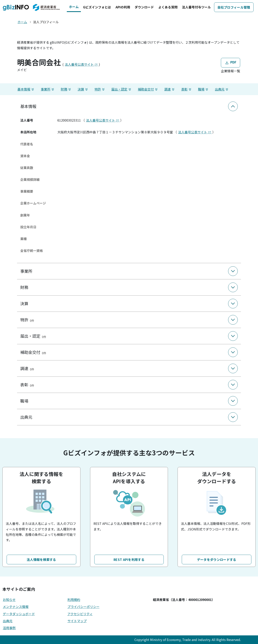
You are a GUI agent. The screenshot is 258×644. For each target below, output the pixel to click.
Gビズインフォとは (97, 7)
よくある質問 (168, 7)
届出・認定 (122, 89)
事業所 (48, 89)
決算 (83, 89)
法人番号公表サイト (82, 64)
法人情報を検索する (41, 559)
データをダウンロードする (217, 559)
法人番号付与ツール (196, 7)
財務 (66, 89)
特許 (100, 89)
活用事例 (9, 628)
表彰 (187, 89)
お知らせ (9, 600)
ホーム (74, 7)
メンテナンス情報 (16, 607)
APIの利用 (123, 7)
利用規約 (74, 600)
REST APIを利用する (129, 559)
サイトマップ (77, 621)
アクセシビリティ (80, 614)
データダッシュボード (19, 614)
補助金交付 (148, 89)
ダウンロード (144, 7)
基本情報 (26, 89)
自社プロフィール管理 (234, 7)
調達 (170, 89)
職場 (204, 89)
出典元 (222, 89)
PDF (230, 62)
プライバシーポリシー (83, 607)
